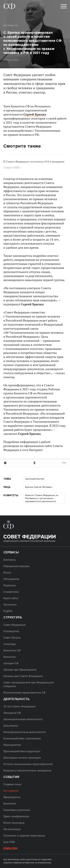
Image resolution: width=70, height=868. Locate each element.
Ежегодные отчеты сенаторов (22, 758)
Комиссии (10, 657)
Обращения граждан (16, 566)
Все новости (11, 25)
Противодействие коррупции (22, 751)
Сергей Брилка (35, 114)
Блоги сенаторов (14, 823)
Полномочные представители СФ (24, 692)
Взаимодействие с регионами (22, 738)
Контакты (10, 560)
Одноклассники (35, 463)
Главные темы (12, 784)
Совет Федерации (14, 625)
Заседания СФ (12, 713)
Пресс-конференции (16, 816)
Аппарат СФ (11, 663)
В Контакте (5, 463)
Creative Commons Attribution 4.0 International (27, 863)
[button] (63, 7)
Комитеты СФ (12, 650)
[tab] (35, 463)
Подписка (10, 585)
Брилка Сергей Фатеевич (39, 487)
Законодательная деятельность (23, 719)
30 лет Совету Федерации (19, 706)
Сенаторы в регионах (17, 810)
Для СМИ (9, 842)
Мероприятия (12, 745)
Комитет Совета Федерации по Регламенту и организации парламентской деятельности (42, 498)
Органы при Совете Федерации (23, 676)
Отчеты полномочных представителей (28, 764)
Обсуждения (11, 579)
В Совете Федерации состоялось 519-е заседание (34, 162)
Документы (11, 726)
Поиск (7, 572)
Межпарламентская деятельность (25, 732)
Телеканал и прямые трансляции (24, 835)
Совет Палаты (12, 638)
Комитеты (10, 803)
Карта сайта (11, 598)
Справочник (11, 592)
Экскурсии (10, 604)
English (8, 611)
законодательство (35, 479)
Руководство (11, 631)
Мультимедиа (12, 829)
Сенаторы (10, 644)
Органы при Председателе (20, 670)
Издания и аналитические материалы (27, 770)
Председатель (12, 797)
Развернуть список (65, 463)
